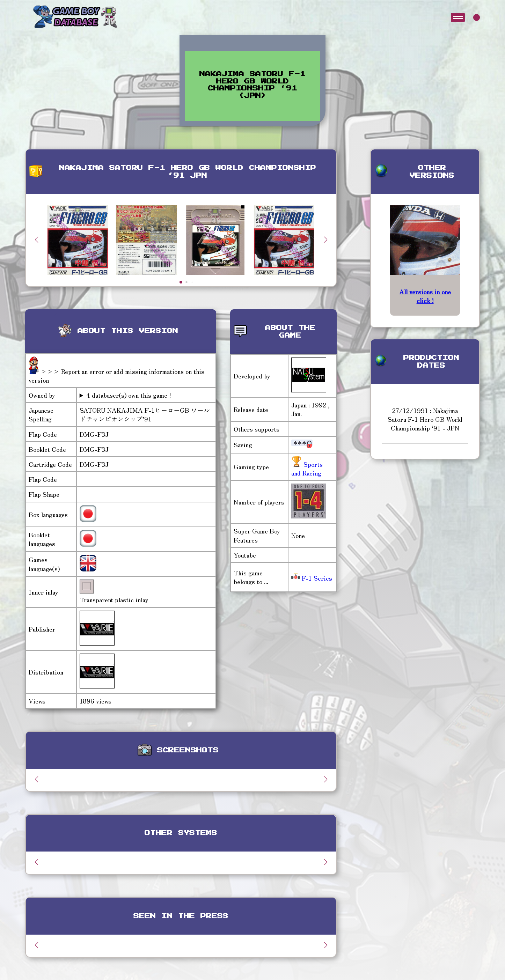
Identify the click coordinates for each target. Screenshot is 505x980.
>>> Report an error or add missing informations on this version (116, 375)
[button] (325, 240)
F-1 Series (312, 578)
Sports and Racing (307, 468)
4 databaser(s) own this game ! (129, 395)
